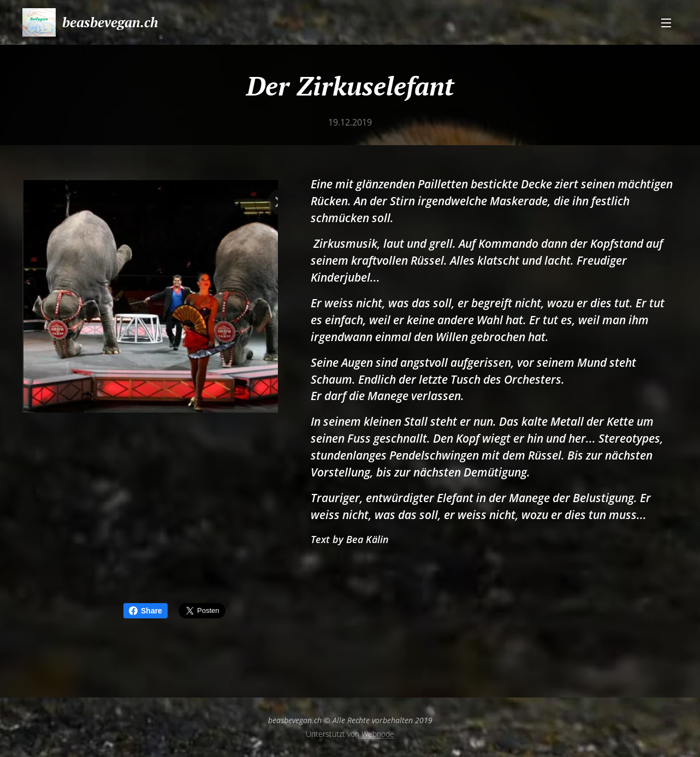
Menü (666, 23)
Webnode (378, 734)
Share (146, 611)
